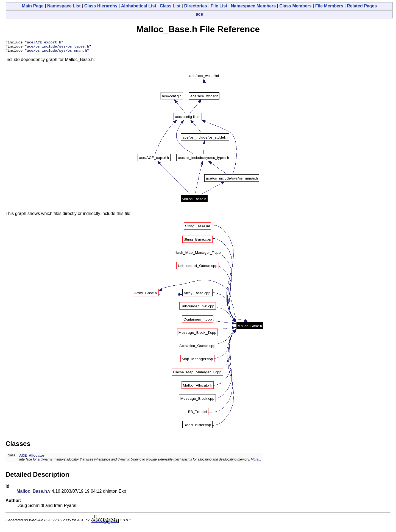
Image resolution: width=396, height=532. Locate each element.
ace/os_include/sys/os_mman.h (57, 53)
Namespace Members (253, 6)
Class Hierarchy (101, 6)
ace (200, 14)
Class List (170, 6)
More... (256, 462)
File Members (329, 6)
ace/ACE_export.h (44, 43)
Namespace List (64, 6)
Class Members (295, 6)
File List (219, 6)
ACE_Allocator (32, 458)
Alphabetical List (139, 6)
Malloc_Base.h (32, 494)
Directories (196, 6)
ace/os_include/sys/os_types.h (58, 48)
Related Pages (362, 6)
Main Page (33, 6)
